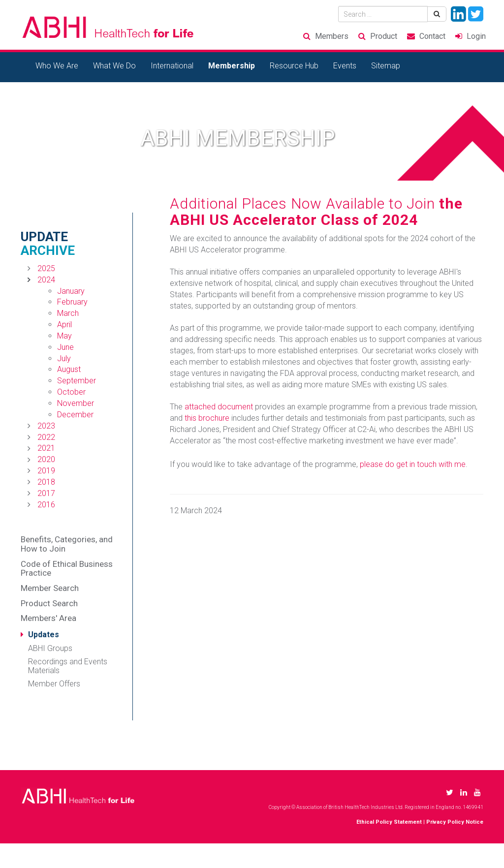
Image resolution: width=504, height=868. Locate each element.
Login (476, 36)
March (68, 313)
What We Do (114, 66)
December (75, 415)
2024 (46, 280)
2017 (46, 493)
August (69, 369)
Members (332, 36)
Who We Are (57, 66)
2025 (46, 268)
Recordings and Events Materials (68, 666)
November (76, 403)
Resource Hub (294, 66)
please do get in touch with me (413, 464)
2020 (46, 459)
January (71, 291)
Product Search (49, 603)
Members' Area (48, 618)
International (172, 66)
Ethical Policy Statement (389, 822)
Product (384, 36)
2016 (46, 505)
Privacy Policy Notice (455, 822)
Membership (232, 66)
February (72, 302)
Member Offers (54, 684)
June (65, 347)
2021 (46, 448)
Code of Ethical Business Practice (67, 569)
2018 (46, 482)
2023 (46, 426)
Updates (44, 635)
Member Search (50, 588)
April (64, 325)
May (64, 336)
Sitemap (386, 66)
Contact (432, 36)
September (77, 381)
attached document (219, 407)
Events (345, 66)
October (71, 392)
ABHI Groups (50, 648)
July (64, 358)
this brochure (207, 418)
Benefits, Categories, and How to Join (67, 544)
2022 (46, 437)
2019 (46, 471)
